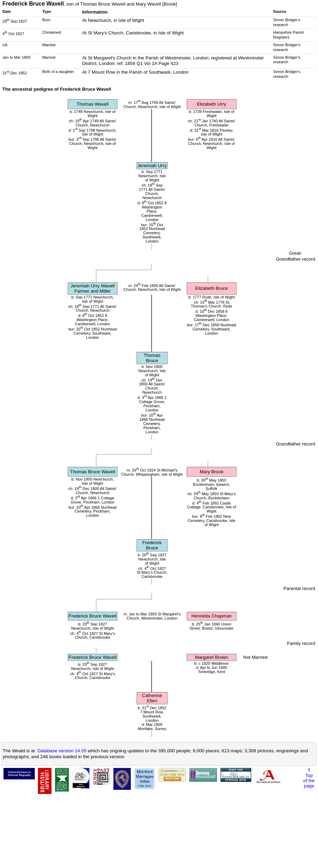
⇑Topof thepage (309, 778)
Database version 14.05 (62, 751)
